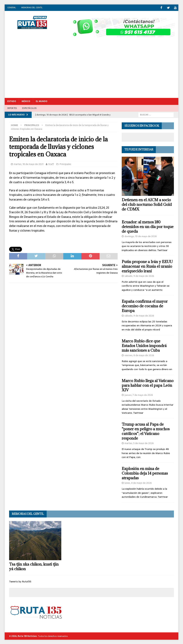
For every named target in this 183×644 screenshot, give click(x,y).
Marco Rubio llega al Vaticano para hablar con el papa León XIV (148, 385)
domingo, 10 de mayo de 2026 (141, 236)
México (26, 101)
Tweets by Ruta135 (20, 581)
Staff (51, 164)
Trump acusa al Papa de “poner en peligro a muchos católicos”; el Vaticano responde (146, 431)
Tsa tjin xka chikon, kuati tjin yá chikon (34, 566)
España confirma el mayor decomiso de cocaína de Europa (145, 306)
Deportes (12, 108)
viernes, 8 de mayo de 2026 (139, 355)
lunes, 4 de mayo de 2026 (138, 483)
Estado (12, 101)
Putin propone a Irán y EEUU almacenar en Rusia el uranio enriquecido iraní (147, 266)
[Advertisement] (92, 71)
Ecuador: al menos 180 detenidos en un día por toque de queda (148, 226)
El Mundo (42, 101)
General (12, 8)
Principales (65, 164)
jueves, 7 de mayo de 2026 (139, 395)
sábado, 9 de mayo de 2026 (139, 276)
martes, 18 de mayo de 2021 (29, 164)
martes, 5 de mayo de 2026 (139, 443)
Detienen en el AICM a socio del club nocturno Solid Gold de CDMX (147, 204)
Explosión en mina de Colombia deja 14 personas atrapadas (145, 473)
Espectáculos (29, 108)
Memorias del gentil (32, 8)
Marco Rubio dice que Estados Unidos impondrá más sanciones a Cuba (144, 345)
